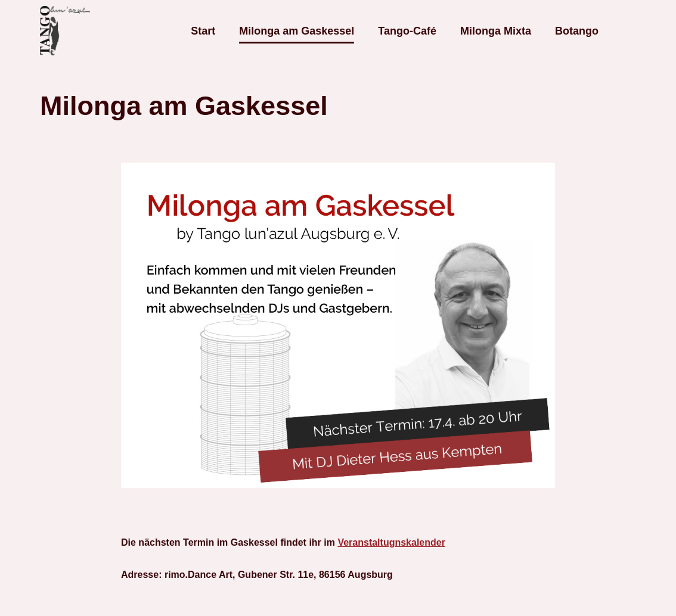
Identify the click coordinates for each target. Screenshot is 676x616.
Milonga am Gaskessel (297, 31)
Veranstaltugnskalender (391, 542)
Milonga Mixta (496, 31)
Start (203, 31)
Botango (577, 31)
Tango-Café (407, 31)
